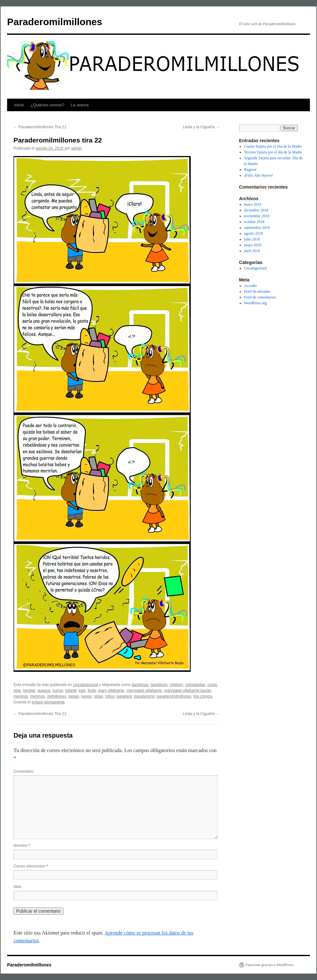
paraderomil (144, 696)
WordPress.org (255, 303)
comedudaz (195, 685)
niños (110, 696)
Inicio (19, 105)
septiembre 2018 (257, 228)
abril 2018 (252, 251)
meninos (38, 696)
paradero (124, 696)
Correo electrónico (31, 866)
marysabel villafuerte (144, 691)
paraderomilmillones (174, 696)
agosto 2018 (254, 233)
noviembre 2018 (257, 216)
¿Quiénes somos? (47, 105)
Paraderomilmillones (55, 22)
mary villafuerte (111, 691)
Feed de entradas (257, 291)
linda (92, 691)
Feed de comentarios (260, 297)
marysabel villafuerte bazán (187, 691)
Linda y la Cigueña (201, 127)
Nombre (22, 846)
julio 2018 (252, 239)
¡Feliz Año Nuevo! (259, 175)
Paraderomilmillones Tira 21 (40, 127)
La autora (80, 105)
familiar (29, 691)
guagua (44, 691)
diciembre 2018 (256, 210)
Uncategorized (86, 685)
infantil (71, 691)
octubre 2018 (254, 222)
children (176, 685)
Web (17, 887)
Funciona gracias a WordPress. (270, 965)
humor (58, 691)
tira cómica (203, 696)
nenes (86, 696)
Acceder (251, 286)
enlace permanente (48, 702)
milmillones (57, 696)
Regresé (250, 170)
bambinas (140, 685)
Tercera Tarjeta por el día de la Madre (273, 152)
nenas (74, 696)
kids (82, 691)
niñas (98, 696)
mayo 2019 (253, 204)
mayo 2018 (253, 245)
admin (77, 148)
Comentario (24, 771)
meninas (21, 696)
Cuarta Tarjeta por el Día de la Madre (273, 146)
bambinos (159, 685)
